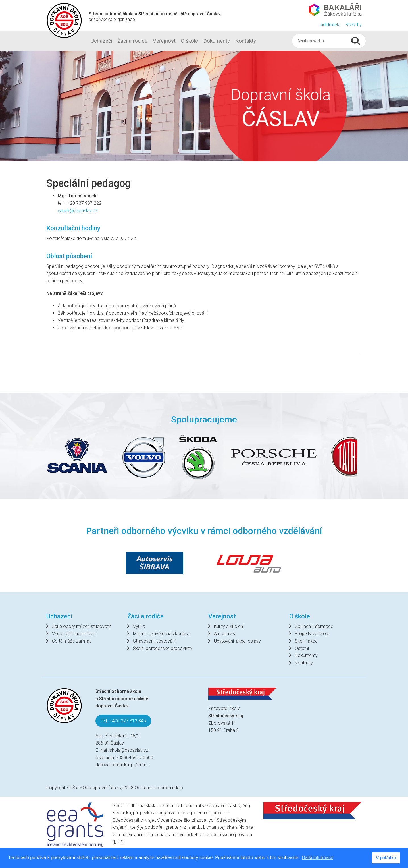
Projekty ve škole (312, 634)
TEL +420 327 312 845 (123, 721)
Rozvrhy (354, 25)
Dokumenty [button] (217, 41)
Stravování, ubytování (154, 641)
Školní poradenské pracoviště (162, 648)
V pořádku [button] (386, 858)
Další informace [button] (318, 858)
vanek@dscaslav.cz (79, 211)
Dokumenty (306, 655)
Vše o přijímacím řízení (74, 634)
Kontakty (304, 663)
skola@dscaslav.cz (129, 750)
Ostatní (302, 648)
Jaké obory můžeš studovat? (81, 626)
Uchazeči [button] (101, 41)
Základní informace (314, 626)
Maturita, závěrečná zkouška (161, 634)
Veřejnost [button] (164, 41)
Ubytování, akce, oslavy (237, 641)
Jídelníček (329, 25)
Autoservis (224, 634)
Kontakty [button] (246, 41)
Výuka (139, 626)
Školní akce (306, 641)
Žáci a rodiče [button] (132, 41)
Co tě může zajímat (71, 641)
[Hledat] (323, 41)
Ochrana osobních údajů (159, 788)
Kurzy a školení (229, 626)
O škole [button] (189, 41)
